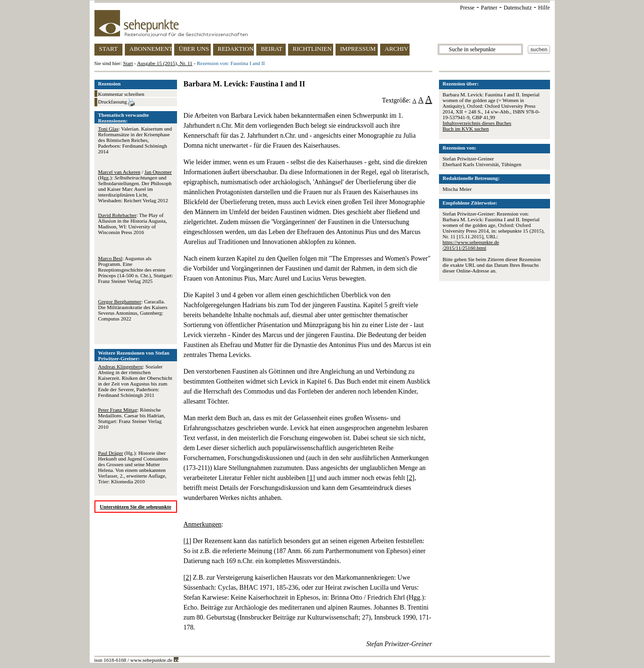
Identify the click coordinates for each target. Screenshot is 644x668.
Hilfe (544, 8)
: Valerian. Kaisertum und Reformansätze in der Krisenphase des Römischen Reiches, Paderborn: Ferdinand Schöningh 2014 (135, 140)
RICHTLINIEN (312, 49)
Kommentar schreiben (121, 94)
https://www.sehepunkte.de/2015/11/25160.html (471, 245)
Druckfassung (117, 103)
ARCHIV (397, 49)
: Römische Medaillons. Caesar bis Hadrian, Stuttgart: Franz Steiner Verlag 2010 (132, 418)
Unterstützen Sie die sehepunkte (135, 507)
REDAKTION (236, 49)
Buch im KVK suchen (466, 129)
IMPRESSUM (358, 49)
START (108, 49)
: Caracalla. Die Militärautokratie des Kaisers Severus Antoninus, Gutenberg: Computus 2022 (133, 310)
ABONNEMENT (151, 49)
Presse (467, 8)
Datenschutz (518, 8)
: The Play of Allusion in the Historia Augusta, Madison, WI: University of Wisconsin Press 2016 (133, 224)
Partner (489, 8)
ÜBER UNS (194, 49)
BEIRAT (272, 49)
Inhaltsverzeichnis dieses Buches (477, 123)
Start (128, 63)
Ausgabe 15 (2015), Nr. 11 (165, 63)
